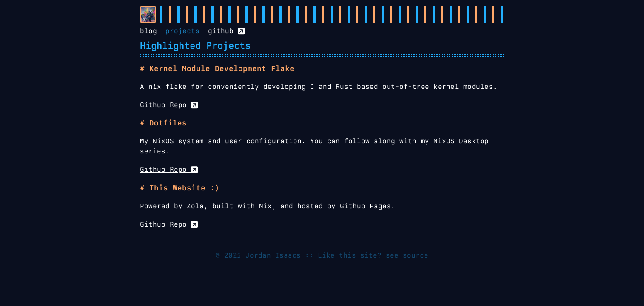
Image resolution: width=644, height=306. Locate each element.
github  (226, 31)
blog (148, 31)
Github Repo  (169, 105)
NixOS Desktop (461, 141)
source (416, 255)
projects (182, 31)
